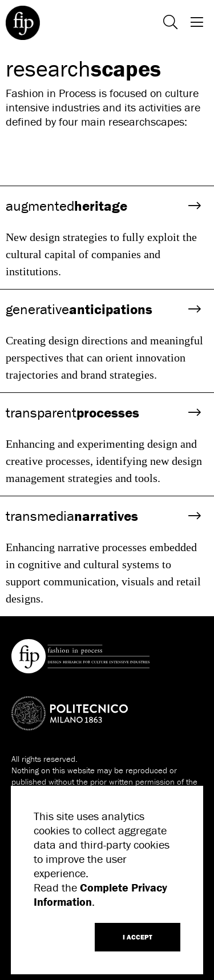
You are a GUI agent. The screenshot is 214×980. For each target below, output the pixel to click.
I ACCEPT (138, 937)
